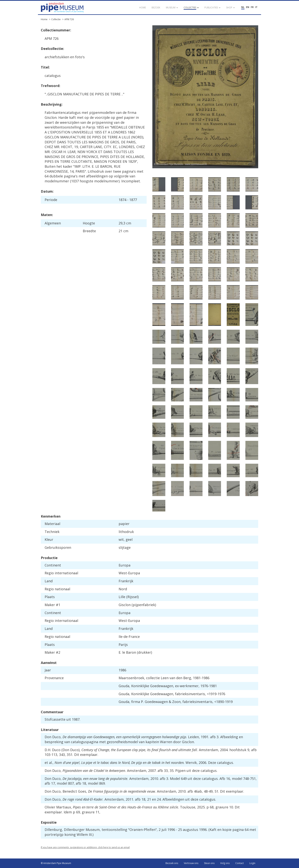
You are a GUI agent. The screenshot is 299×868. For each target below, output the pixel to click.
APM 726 (69, 19)
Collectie (56, 19)
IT (256, 7)
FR (252, 7)
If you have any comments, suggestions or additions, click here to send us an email (85, 847)
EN (248, 7)
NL (243, 7)
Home (44, 19)
